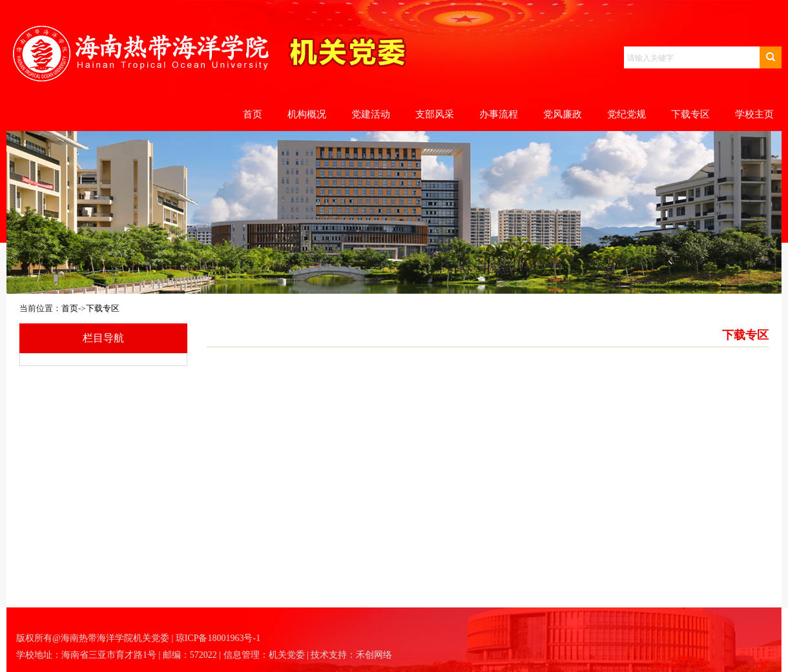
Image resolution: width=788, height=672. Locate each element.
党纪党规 (627, 114)
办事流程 (499, 114)
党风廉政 (563, 114)
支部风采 (435, 114)
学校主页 (754, 114)
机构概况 (307, 114)
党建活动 (371, 114)
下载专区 (690, 114)
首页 (253, 114)
